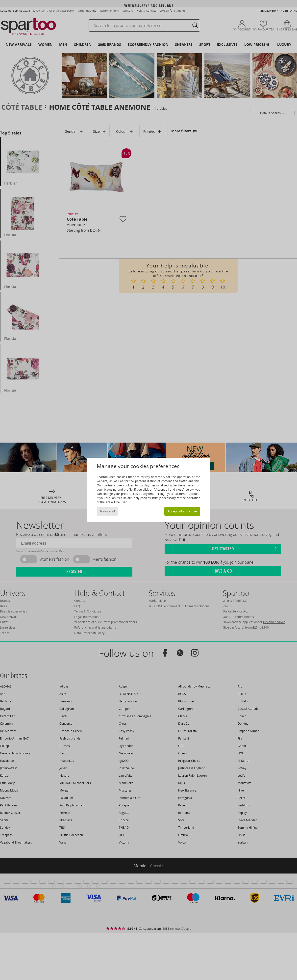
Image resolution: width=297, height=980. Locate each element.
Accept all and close (182, 511)
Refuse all (108, 511)
